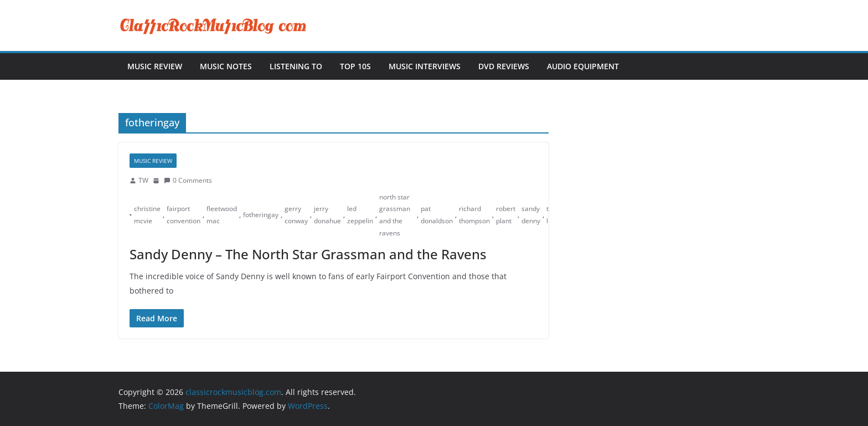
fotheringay (261, 215)
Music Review (155, 66)
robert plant (506, 215)
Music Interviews (425, 66)
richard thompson (474, 215)
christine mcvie (147, 215)
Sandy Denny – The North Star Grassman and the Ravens (308, 254)
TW (143, 180)
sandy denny (531, 215)
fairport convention (184, 215)
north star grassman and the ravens (395, 215)
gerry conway (296, 215)
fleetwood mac (222, 215)
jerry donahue (327, 215)
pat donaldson (437, 215)
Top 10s (355, 66)
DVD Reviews (504, 66)
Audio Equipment (583, 66)
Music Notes (226, 66)
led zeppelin (360, 215)
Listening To (296, 66)
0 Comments (188, 180)
